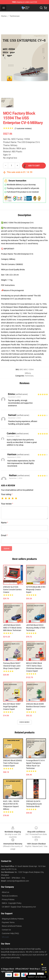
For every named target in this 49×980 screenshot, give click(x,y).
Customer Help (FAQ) (10, 933)
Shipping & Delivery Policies (13, 919)
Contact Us (6, 930)
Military (28, 373)
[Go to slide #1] (7, 103)
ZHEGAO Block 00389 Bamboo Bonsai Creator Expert (36, 707)
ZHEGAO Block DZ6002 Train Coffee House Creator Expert (13, 763)
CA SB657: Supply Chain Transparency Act (19, 907)
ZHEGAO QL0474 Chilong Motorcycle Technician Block (34, 804)
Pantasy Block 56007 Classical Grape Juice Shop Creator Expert (12, 666)
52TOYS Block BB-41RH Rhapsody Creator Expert (36, 590)
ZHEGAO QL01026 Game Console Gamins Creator (12, 590)
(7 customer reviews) (23, 128)
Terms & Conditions (10, 896)
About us (5, 892)
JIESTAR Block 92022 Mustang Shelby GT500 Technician (36, 628)
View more (24, 722)
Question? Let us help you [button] (37, 977)
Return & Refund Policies (12, 926)
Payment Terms (8, 922)
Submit (7, 548)
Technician (15, 16)
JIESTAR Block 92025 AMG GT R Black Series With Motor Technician (12, 628)
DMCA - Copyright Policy (12, 903)
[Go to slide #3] (34, 103)
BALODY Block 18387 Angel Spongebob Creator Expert (12, 707)
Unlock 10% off (44, 969)
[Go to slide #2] (21, 103)
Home (4, 16)
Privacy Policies (8, 899)
